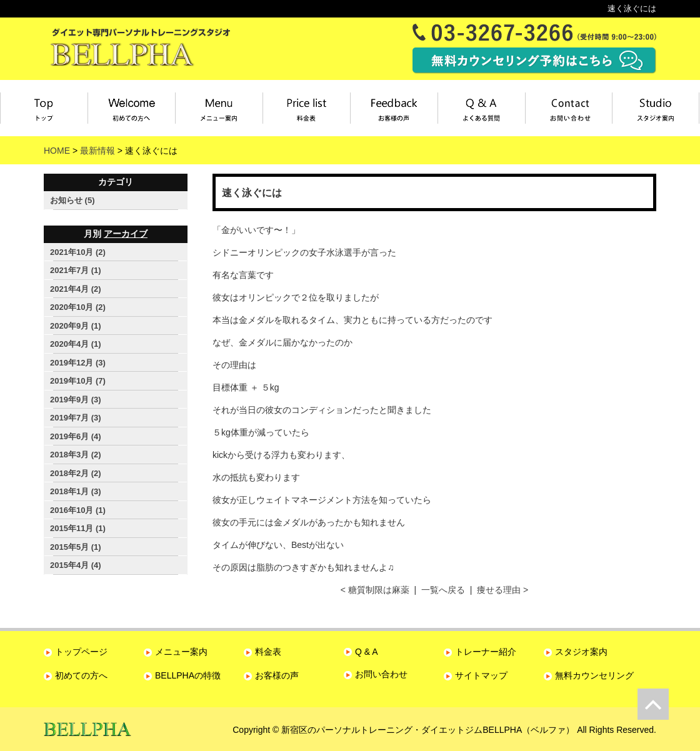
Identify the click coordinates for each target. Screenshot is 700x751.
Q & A (367, 652)
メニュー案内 (219, 108)
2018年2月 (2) (76, 473)
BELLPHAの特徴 (188, 675)
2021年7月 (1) (76, 270)
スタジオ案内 (656, 108)
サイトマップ (481, 675)
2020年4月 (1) (76, 344)
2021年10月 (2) (78, 252)
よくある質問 (482, 108)
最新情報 (97, 151)
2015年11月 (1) (78, 528)
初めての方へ (81, 675)
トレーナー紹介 (486, 652)
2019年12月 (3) (78, 363)
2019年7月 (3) (76, 418)
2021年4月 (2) (76, 289)
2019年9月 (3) (76, 400)
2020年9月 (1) (76, 326)
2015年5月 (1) (76, 547)
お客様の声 (394, 108)
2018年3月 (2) (76, 455)
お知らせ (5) (72, 200)
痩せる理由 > (502, 590)
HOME (57, 151)
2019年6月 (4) (76, 436)
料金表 (307, 108)
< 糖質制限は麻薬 (375, 590)
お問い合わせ (569, 108)
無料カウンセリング (594, 675)
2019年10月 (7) (78, 381)
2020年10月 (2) (78, 307)
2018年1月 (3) (76, 491)
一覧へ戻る (443, 590)
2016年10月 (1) (78, 510)
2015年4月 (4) (76, 565)
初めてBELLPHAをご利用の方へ (132, 108)
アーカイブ (126, 234)
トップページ (44, 108)
